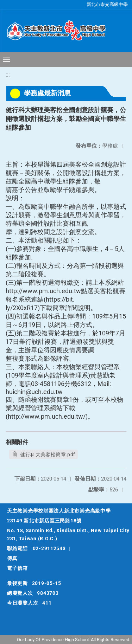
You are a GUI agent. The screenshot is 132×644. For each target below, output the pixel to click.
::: (8, 75)
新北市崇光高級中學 (107, 4)
